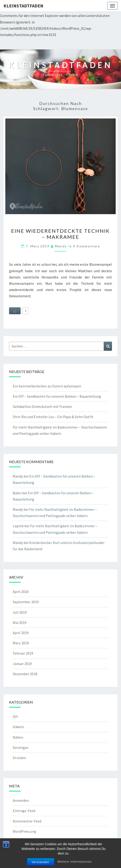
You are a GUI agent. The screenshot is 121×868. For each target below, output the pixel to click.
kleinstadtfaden (23, 6)
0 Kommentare (87, 246)
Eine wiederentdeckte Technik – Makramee (60, 234)
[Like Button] (15, 311)
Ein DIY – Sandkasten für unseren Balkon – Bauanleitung (57, 396)
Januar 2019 (22, 664)
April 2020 (21, 592)
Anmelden (21, 800)
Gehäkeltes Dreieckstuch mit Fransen (42, 406)
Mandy (61, 246)
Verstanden (41, 862)
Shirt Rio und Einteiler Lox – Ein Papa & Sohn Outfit (53, 417)
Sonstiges (21, 747)
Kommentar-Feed (27, 821)
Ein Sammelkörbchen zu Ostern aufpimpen (47, 386)
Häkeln (18, 727)
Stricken (19, 758)
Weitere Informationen (75, 862)
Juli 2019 (20, 612)
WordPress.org (24, 831)
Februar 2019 (23, 653)
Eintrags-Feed (24, 811)
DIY (15, 717)
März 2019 (21, 643)
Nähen (18, 737)
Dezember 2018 (25, 674)
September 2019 (26, 602)
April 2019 (21, 633)
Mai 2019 (20, 622)
